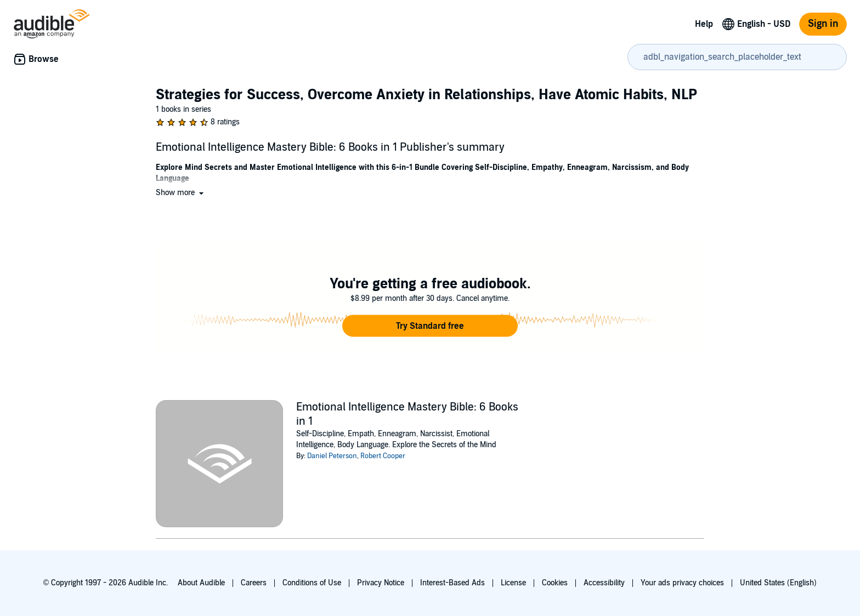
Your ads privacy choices (682, 583)
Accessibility (604, 583)
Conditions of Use (312, 583)
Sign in (823, 24)
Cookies (555, 583)
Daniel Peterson (332, 456)
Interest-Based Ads (452, 583)
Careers (254, 583)
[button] (181, 193)
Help (704, 24)
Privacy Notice (381, 583)
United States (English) (778, 583)
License (513, 583)
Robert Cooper (383, 456)
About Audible (201, 583)
